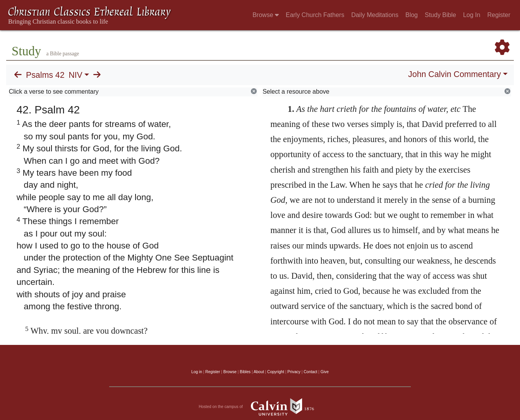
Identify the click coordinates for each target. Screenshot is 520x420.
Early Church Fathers (315, 15)
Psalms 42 (45, 75)
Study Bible (440, 15)
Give (325, 372)
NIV (76, 75)
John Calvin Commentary (454, 74)
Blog (412, 15)
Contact (310, 372)
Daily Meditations (375, 15)
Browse (266, 15)
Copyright (276, 372)
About (259, 372)
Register (499, 15)
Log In (472, 15)
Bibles (245, 372)
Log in (197, 372)
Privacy (294, 372)
